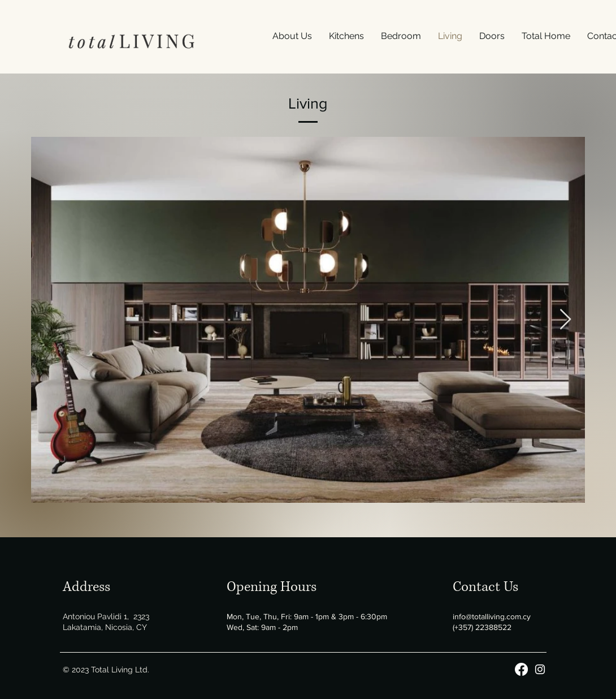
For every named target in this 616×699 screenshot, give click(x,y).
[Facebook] (521, 669)
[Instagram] (540, 669)
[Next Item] (565, 320)
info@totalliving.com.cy (492, 616)
